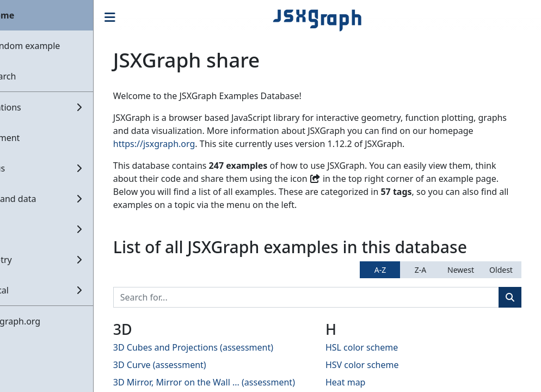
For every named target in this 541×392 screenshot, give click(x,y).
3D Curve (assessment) (197, 365)
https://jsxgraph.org (238, 144)
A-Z (380, 270)
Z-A (420, 270)
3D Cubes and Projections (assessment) (231, 347)
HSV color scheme (381, 365)
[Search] (325, 297)
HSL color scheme (381, 347)
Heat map (365, 382)
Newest (461, 270)
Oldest (501, 270)
